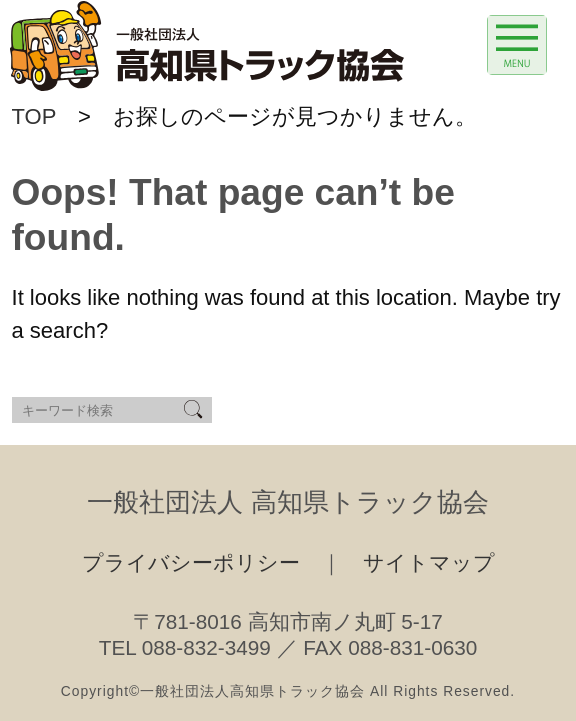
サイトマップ (429, 562)
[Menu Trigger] (517, 45)
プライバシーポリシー (191, 562)
